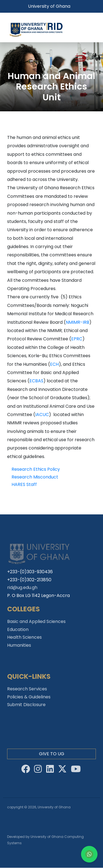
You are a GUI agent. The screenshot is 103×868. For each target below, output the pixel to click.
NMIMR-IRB (77, 322)
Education (18, 629)
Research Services (27, 689)
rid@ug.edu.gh (22, 587)
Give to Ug (52, 754)
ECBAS (36, 381)
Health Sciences (24, 637)
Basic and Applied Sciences (36, 621)
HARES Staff (24, 484)
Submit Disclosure (26, 705)
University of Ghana (49, 6)
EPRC (77, 339)
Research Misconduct (35, 477)
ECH (54, 364)
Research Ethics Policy (36, 469)
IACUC (42, 415)
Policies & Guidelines (29, 697)
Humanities (19, 645)
